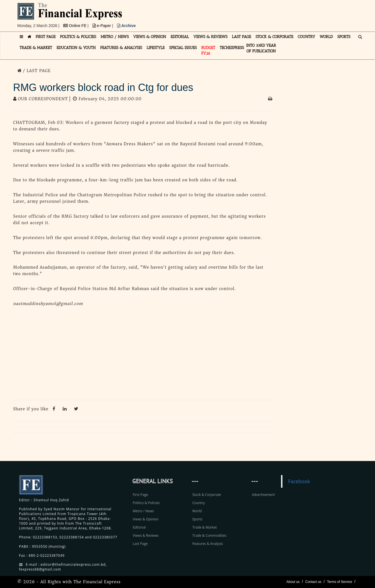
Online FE (75, 26)
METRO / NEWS (115, 37)
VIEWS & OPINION (150, 37)
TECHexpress (232, 48)
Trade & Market (204, 527)
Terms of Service (339, 582)
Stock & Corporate (206, 495)
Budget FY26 (208, 51)
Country (198, 503)
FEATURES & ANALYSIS (121, 48)
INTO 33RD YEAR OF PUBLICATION (261, 48)
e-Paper (102, 26)
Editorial (139, 527)
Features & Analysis (207, 544)
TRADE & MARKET (36, 48)
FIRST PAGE (46, 37)
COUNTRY (306, 37)
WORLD (326, 37)
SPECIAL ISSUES (183, 48)
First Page (140, 495)
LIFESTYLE (156, 48)
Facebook (299, 481)
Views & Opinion (146, 519)
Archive (126, 26)
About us (293, 582)
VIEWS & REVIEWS (210, 37)
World (197, 511)
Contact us (313, 582)
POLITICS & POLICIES (78, 37)
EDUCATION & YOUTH (76, 48)
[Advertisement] (265, 15)
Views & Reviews (146, 535)
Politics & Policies (146, 503)
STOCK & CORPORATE (274, 37)
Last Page (140, 544)
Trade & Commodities (209, 535)
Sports (197, 519)
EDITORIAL (180, 37)
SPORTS (344, 37)
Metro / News (143, 511)
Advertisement (263, 495)
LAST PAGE (241, 37)
